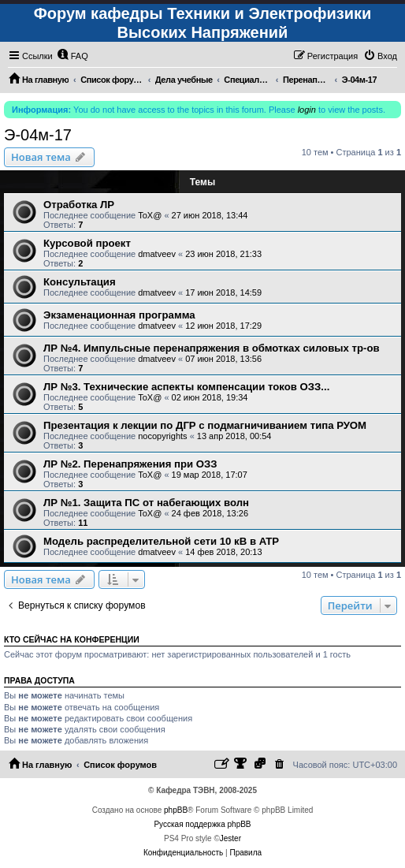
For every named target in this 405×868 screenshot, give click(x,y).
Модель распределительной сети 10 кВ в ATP (161, 541)
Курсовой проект (87, 243)
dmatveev (157, 254)
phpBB (176, 810)
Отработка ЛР (79, 205)
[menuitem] (72, 56)
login (307, 110)
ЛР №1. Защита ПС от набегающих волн (146, 503)
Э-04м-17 (38, 135)
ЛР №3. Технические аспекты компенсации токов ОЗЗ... (186, 387)
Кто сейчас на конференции (72, 639)
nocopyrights (162, 436)
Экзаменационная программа (119, 315)
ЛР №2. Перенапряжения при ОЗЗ (130, 464)
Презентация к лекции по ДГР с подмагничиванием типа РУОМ (205, 425)
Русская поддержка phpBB (202, 824)
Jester (230, 838)
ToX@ (150, 215)
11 (83, 523)
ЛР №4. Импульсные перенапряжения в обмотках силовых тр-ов (212, 348)
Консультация (80, 282)
